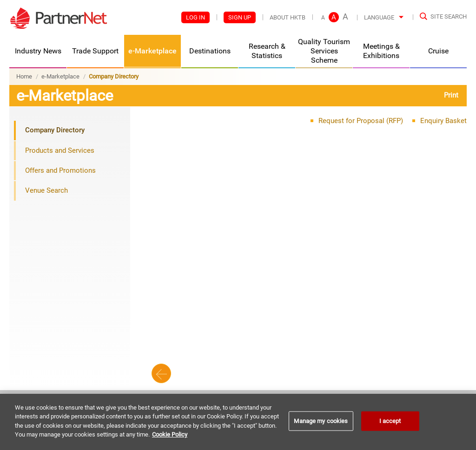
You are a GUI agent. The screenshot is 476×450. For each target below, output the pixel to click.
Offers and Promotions (60, 170)
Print (451, 95)
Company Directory (55, 130)
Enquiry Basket (443, 121)
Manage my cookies (321, 421)
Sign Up (240, 17)
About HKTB (288, 17)
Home (24, 76)
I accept (390, 421)
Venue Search (46, 190)
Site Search (449, 16)
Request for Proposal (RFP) (361, 121)
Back (161, 373)
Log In (195, 17)
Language (379, 17)
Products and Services (60, 150)
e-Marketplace (60, 76)
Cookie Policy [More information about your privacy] (170, 434)
